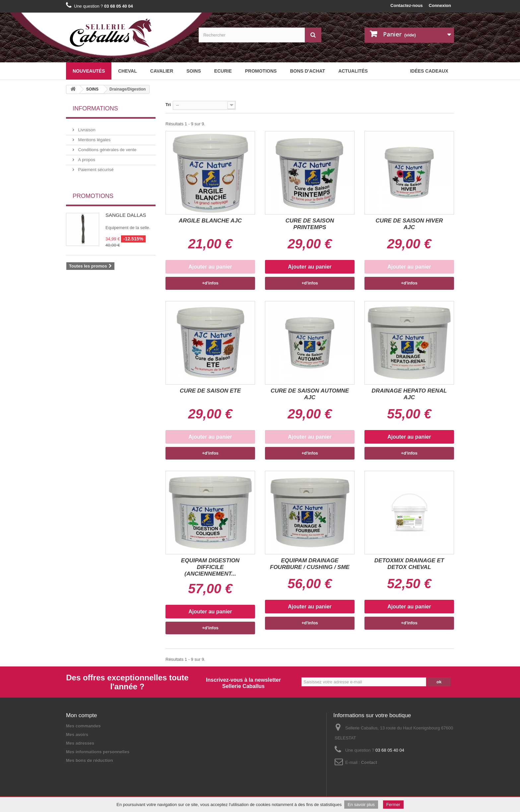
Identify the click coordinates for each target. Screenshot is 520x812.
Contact (369, 762)
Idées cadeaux (429, 71)
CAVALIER (162, 71)
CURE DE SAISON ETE (210, 391)
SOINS (194, 71)
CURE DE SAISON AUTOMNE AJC (310, 394)
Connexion (440, 5)
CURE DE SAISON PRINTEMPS (310, 224)
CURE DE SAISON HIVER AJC (409, 224)
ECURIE (223, 71)
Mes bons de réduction (90, 760)
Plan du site (113, 776)
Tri (168, 105)
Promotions (261, 71)
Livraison (86, 127)
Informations (95, 108)
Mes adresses (80, 743)
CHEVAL (128, 71)
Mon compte (82, 715)
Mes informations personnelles (98, 752)
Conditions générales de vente (107, 147)
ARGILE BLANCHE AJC (210, 221)
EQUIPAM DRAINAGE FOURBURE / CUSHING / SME (310, 564)
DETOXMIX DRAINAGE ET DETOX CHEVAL (409, 564)
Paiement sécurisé (95, 167)
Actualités (353, 71)
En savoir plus (361, 805)
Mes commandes (83, 726)
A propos (86, 157)
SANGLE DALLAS (126, 209)
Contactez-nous (407, 5)
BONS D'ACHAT (307, 71)
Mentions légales (94, 137)
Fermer (393, 805)
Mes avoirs (77, 735)
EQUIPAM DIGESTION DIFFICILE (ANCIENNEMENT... (210, 567)
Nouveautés (89, 71)
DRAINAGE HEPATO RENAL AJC (409, 394)
